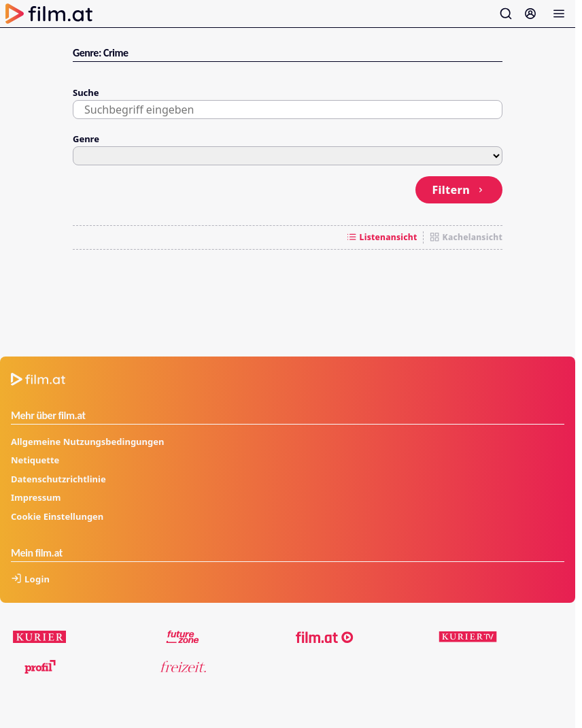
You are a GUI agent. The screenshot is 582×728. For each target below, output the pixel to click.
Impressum (36, 497)
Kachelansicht (466, 237)
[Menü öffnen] (559, 14)
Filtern (459, 190)
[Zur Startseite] (49, 14)
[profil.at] (40, 667)
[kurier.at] (40, 637)
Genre (86, 139)
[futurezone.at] (183, 637)
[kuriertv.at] (468, 637)
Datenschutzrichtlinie (58, 479)
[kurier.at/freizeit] (183, 667)
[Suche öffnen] (506, 14)
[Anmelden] (530, 14)
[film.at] (325, 637)
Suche (86, 93)
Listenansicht (382, 237)
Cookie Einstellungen (57, 516)
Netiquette (35, 460)
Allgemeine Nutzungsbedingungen (87, 442)
